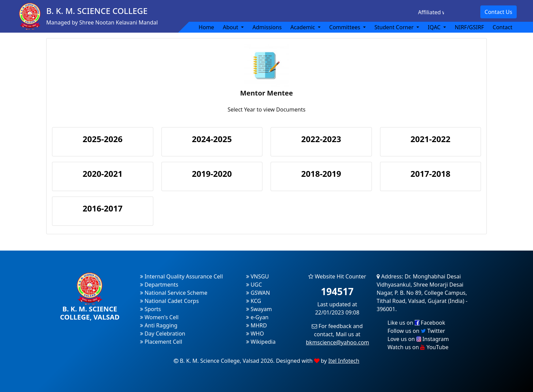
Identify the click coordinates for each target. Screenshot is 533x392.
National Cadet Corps (169, 301)
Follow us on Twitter (416, 331)
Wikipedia (261, 342)
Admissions (267, 27)
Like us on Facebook (416, 323)
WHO (255, 334)
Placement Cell (161, 342)
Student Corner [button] (394, 27)
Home (206, 27)
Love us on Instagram (418, 339)
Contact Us (498, 12)
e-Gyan (257, 317)
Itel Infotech (344, 361)
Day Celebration (163, 334)
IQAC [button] (435, 27)
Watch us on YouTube (418, 347)
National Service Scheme (174, 293)
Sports (151, 309)
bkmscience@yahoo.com (338, 342)
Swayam (259, 309)
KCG (254, 301)
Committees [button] (346, 27)
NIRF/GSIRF (469, 27)
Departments (159, 285)
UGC (254, 285)
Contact (502, 27)
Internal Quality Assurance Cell (182, 276)
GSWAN (258, 293)
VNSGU (257, 276)
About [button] (231, 27)
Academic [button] (303, 27)
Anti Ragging (159, 325)
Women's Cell (159, 317)
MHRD (256, 325)
